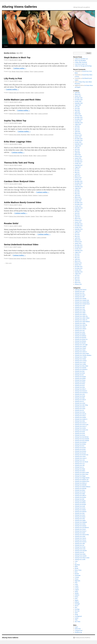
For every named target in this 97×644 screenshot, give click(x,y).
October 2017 (78, 164)
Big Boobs (22, 93)
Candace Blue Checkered (81, 62)
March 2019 (78, 133)
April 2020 (77, 112)
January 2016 (78, 201)
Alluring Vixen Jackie (80, 403)
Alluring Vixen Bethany (81, 336)
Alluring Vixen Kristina (80, 451)
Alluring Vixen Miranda (81, 488)
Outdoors (26, 72)
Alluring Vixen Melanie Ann (82, 480)
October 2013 (78, 249)
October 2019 (78, 121)
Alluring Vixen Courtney (81, 361)
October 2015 (78, 206)
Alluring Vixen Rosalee (15, 238)
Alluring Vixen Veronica (81, 542)
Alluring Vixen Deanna (80, 377)
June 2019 (77, 128)
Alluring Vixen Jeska (80, 421)
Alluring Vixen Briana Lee (81, 339)
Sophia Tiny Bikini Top (15, 121)
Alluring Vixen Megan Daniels (82, 478)
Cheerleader (78, 575)
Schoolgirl (77, 604)
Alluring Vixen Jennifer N (81, 419)
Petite (32, 114)
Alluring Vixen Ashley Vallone (82, 318)
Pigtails (77, 600)
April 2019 (77, 132)
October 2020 (78, 101)
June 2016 (77, 192)
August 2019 (78, 124)
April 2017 (77, 174)
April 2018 (77, 153)
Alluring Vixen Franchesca (81, 393)
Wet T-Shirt (78, 622)
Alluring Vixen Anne (80, 307)
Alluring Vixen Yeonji (80, 547)
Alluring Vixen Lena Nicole (81, 462)
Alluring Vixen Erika (14, 156)
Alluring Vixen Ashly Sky (81, 325)
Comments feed (79, 630)
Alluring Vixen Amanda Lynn (82, 300)
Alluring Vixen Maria (80, 471)
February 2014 (78, 242)
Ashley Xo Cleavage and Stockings (83, 66)
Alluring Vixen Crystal (80, 362)
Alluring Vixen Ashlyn (80, 327)
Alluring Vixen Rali (80, 499)
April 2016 (77, 195)
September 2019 (79, 123)
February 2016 (78, 199)
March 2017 (78, 176)
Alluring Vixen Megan (80, 476)
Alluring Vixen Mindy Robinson (83, 487)
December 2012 (79, 267)
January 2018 (78, 158)
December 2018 (79, 139)
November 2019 (79, 119)
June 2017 (77, 171)
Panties (77, 597)
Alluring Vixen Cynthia (80, 364)
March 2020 (78, 114)
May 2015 (77, 215)
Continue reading (20, 68)
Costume (77, 577)
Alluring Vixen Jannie (80, 409)
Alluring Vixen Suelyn (80, 524)
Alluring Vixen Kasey (80, 435)
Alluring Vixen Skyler (80, 517)
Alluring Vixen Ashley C (81, 314)
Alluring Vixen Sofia (80, 519)
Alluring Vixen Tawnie (80, 529)
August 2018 (78, 146)
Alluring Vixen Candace (15, 195)
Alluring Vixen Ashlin (80, 323)
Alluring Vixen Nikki (80, 494)
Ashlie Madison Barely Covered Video (23, 202)
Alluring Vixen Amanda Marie (82, 302)
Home (6, 46)
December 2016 (79, 181)
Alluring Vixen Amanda (81, 298)
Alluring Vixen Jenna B (80, 414)
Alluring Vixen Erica (80, 385)
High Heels (78, 581)
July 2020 (77, 107)
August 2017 (78, 167)
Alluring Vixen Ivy (79, 401)
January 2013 (78, 265)
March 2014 (78, 240)
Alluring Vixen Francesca (81, 391)
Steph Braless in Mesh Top (17, 57)
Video (32, 93)
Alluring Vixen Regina (80, 501)
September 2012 (79, 272)
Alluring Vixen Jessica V (81, 426)
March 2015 (78, 219)
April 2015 (77, 217)
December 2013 (79, 245)
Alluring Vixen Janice (80, 407)
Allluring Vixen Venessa (81, 290)
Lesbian (77, 588)
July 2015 (77, 211)
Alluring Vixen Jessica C (81, 423)
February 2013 (78, 263)
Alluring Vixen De (79, 375)
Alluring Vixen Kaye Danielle (82, 441)
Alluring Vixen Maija (80, 469)
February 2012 (78, 284)
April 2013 (77, 259)
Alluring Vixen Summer (81, 526)
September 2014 (79, 229)
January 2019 (78, 137)
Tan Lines (77, 611)
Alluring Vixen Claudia (80, 359)
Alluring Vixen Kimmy (80, 444)
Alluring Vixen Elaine (80, 382)
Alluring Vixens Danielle (81, 551)
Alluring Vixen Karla (80, 432)
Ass (10, 72)
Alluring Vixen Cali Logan (81, 345)
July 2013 (77, 254)
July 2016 (77, 190)
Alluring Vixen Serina (15, 259)
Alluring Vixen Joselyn (80, 428)
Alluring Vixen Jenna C (80, 416)
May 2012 (77, 279)
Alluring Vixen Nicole (80, 492)
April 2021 (77, 93)
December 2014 (79, 224)
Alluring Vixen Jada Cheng (81, 405)
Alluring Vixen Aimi (80, 291)
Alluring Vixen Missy (80, 490)
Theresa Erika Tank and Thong (19, 163)
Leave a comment (39, 72)
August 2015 (78, 210)
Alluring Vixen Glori (80, 394)
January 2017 (78, 180)
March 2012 (78, 282)
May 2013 (77, 258)
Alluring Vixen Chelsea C (81, 352)
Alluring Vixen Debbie (80, 378)
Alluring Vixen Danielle (81, 368)
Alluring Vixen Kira (80, 446)
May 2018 (77, 151)
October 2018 (78, 142)
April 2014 (77, 238)
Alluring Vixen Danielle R (81, 369)
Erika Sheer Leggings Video (18, 142)
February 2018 (78, 156)
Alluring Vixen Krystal (80, 453)
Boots (76, 572)
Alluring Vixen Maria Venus (82, 474)
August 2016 (78, 188)
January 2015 (78, 222)
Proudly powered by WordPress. (83, 638)
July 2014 (77, 233)
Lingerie (33, 216)
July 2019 (77, 126)
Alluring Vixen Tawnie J (81, 531)
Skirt (76, 607)
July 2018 (77, 148)
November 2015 (79, 204)
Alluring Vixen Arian (80, 309)
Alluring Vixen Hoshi (80, 396)
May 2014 (77, 236)
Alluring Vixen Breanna (81, 338)
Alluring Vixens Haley (80, 554)
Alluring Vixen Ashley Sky (81, 316)
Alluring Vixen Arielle (80, 311)
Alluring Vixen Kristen (80, 448)
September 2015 (79, 208)
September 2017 (79, 165)
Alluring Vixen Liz (79, 467)
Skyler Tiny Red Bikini (80, 61)
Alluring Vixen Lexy (80, 464)
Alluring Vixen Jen (79, 410)
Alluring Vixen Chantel (80, 348)
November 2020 (79, 100)
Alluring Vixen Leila (80, 460)
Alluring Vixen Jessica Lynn (82, 425)
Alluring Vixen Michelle (81, 485)
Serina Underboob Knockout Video (21, 244)
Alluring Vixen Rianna (80, 503)
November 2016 (79, 183)
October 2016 (78, 185)
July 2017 (77, 169)
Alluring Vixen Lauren (80, 456)
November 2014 (79, 226)
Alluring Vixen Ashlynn (81, 329)
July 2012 (77, 275)
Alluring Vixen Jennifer (80, 417)
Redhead (36, 174)
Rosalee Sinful (11, 223)
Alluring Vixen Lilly (14, 93)
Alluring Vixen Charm (80, 350)
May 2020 (77, 110)
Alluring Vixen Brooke (80, 343)
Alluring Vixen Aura (80, 330)
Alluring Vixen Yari (80, 545)
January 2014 (78, 243)
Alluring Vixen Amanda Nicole (82, 304)
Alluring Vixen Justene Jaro (81, 430)
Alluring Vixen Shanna (80, 510)
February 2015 (78, 220)
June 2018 (77, 149)
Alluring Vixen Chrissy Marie (82, 354)
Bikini (29, 135)
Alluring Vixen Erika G (80, 389)
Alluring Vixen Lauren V (81, 458)
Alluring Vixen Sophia (15, 135)
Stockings (77, 609)
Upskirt (77, 618)
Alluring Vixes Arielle (80, 559)
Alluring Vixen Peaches (80, 497)
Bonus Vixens (20, 72)
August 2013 (78, 252)
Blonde (14, 72)
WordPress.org (78, 632)
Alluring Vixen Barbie (80, 334)
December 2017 (79, 160)
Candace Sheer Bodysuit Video (19, 181)
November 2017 (79, 162)
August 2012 (78, 274)
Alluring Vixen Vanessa (80, 538)
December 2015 (79, 203)
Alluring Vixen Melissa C (81, 483)
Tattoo (41, 135)
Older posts (8, 263)
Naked (76, 591)
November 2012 (79, 268)
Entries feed (78, 629)
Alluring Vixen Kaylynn (81, 442)
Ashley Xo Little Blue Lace (81, 59)
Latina (76, 584)
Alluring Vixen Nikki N (80, 496)
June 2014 (77, 235)
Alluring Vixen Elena (80, 384)
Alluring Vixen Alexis (80, 295)
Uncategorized (78, 616)
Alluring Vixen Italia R (80, 400)
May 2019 (77, 130)
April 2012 (77, 281)
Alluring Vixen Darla (80, 373)
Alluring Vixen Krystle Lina (82, 455)
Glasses (77, 579)
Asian (76, 561)
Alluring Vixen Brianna (80, 341)
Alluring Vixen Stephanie (81, 522)
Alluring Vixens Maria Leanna (82, 558)
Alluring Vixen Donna (80, 380)
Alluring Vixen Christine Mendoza (83, 355)
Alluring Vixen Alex (80, 293)
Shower (77, 606)
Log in (76, 627)
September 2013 (79, 251)
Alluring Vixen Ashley (80, 313)
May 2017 (77, 172)
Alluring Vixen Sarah (80, 506)
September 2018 (79, 144)
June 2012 (77, 277)
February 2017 (78, 178)
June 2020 (77, 109)
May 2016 (77, 194)
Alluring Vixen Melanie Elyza (82, 481)
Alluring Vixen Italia (80, 398)
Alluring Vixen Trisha (80, 536)
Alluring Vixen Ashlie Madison (17, 114)
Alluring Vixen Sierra (80, 515)
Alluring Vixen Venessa (80, 540)
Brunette (28, 93)
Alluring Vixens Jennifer (81, 556)
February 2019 (78, 135)
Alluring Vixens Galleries (19, 7)
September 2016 (79, 187)
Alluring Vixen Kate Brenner (82, 437)
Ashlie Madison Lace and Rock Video (22, 100)
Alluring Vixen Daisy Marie (82, 366)
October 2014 (78, 227)
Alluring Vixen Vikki (80, 543)
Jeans (37, 135)
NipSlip (77, 593)
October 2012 (78, 270)
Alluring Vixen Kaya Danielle (82, 439)
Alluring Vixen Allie (80, 297)
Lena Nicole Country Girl (81, 64)
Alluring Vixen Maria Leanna (82, 472)
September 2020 (79, 103)
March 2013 (78, 261)
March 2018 (78, 155)
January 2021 (78, 96)
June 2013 (77, 256)
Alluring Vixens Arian (80, 549)
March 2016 (78, 197)
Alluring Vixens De (79, 552)
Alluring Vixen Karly (80, 433)
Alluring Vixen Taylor (80, 533)
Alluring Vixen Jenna (80, 412)
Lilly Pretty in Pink (13, 78)
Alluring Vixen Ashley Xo (81, 320)
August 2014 (78, 231)
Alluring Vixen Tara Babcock (82, 528)
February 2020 (78, 116)
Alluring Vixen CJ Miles (81, 357)
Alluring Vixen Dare (80, 371)
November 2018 (79, 140)
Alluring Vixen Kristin (80, 449)
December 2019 (79, 117)
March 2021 (78, 94)
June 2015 (77, 213)
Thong (31, 72)
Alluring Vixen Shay (80, 513)
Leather (77, 586)
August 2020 (78, 105)
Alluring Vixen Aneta (80, 306)
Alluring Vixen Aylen (80, 332)
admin (20, 60)
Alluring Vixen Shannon (81, 512)
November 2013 (79, 247)
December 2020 (79, 98)
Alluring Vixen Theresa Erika (17, 174)
